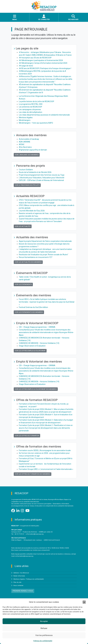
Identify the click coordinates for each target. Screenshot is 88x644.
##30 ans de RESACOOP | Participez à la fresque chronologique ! (45, 68)
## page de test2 (26, 66)
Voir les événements (23, 284)
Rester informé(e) (19, 576)
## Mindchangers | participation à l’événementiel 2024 (41, 60)
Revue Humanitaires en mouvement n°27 (36, 257)
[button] (84, 602)
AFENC (22, 144)
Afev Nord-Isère (25, 147)
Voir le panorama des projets (27, 185)
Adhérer (16, 573)
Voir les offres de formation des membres (33, 474)
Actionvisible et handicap (29, 139)
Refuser (44, 628)
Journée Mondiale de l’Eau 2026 (32, 211)
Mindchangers (25, 120)
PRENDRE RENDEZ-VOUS (23, 591)
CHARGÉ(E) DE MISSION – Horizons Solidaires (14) (39, 343)
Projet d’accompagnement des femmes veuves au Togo (42, 175)
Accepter (44, 621)
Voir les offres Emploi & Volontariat (30, 351)
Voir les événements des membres (29, 312)
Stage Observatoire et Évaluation (32, 346)
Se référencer (25, 573)
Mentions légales (26, 118)
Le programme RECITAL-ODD (31, 104)
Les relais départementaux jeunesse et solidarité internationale (44, 115)
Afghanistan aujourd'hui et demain (33, 150)
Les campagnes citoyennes (30, 109)
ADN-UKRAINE (25, 142)
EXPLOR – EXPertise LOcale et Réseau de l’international (41, 180)
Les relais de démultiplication (31, 112)
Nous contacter (18, 585)
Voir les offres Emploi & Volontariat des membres (36, 389)
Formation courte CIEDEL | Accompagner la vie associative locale (45, 450)
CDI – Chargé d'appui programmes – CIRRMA (37, 327)
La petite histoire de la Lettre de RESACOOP (36, 101)
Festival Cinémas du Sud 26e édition (33, 307)
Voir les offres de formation (27, 436)
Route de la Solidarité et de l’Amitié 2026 (35, 172)
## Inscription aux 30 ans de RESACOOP (35, 58)
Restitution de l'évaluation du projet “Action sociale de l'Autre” (44, 255)
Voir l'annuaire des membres (27, 155)
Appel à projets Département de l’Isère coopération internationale (45, 241)
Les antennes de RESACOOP (30, 107)
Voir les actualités (23, 226)
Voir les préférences (44, 635)
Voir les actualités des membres (28, 262)
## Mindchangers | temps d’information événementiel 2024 (43, 63)
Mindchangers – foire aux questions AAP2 (36, 123)
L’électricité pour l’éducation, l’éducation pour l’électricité (42, 178)
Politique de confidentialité (43, 641)
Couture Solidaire (26, 170)
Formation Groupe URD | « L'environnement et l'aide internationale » (46, 469)
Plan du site (17, 582)
